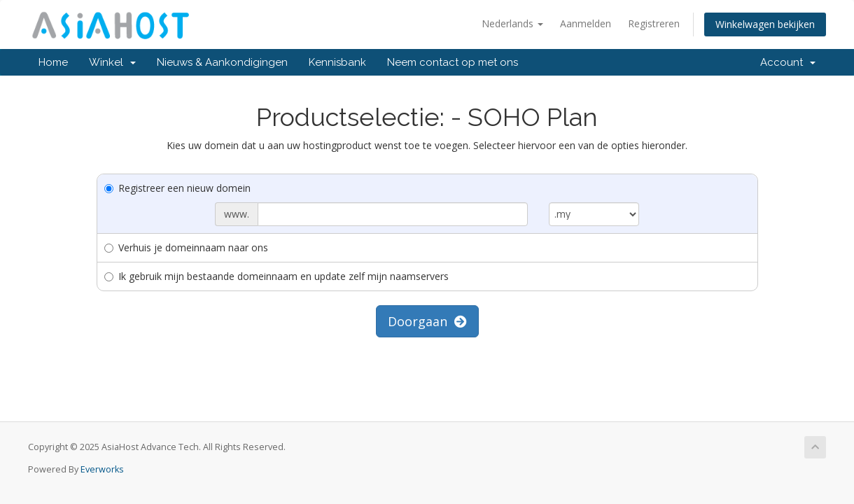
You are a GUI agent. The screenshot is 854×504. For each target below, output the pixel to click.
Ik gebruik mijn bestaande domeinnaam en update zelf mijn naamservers (276, 276)
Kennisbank (337, 62)
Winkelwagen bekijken (765, 24)
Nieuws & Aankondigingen (222, 62)
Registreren (654, 23)
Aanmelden (586, 23)
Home (53, 62)
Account (788, 62)
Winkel (112, 62)
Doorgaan (427, 321)
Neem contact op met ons (453, 62)
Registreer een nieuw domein (177, 188)
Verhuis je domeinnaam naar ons (186, 247)
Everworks (102, 469)
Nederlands (512, 23)
